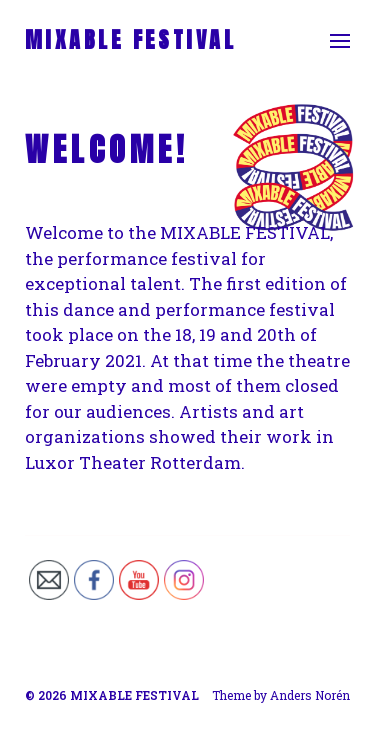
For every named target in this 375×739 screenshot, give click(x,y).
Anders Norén (310, 695)
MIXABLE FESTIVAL (130, 40)
